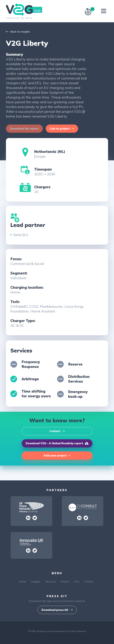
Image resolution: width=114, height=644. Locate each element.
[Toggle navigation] (104, 11)
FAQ (77, 582)
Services (51, 582)
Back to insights (18, 32)
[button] (62, 129)
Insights (36, 582)
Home (23, 582)
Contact (89, 582)
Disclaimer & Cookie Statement (71, 631)
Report (65, 582)
